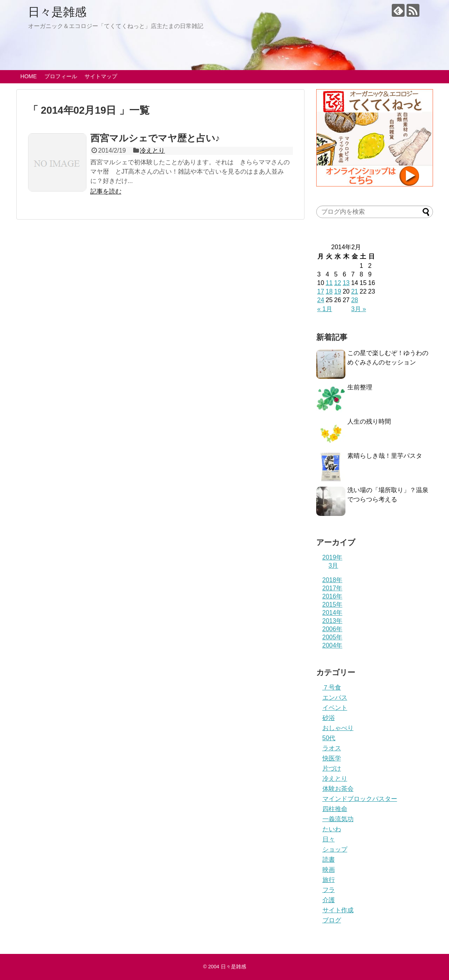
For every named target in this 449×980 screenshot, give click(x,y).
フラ (329, 890)
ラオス (332, 748)
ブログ (332, 920)
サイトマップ (101, 76)
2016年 (333, 596)
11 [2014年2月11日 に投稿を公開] (329, 283)
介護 (329, 900)
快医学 (332, 758)
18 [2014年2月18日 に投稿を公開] (329, 291)
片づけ (332, 768)
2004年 (333, 645)
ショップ (335, 849)
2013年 (333, 621)
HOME (28, 76)
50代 (329, 738)
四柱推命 (335, 809)
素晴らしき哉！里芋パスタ (385, 456)
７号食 (332, 687)
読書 (329, 859)
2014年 (333, 613)
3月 (334, 566)
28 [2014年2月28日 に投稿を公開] (355, 300)
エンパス (335, 698)
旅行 (329, 880)
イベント (335, 708)
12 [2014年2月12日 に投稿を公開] (338, 283)
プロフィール (61, 76)
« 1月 (325, 309)
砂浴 (329, 718)
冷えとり (152, 150)
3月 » (359, 309)
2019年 (333, 557)
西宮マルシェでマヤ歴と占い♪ (155, 138)
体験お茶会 (338, 789)
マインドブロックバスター (360, 799)
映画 (329, 870)
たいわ (332, 829)
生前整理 (360, 387)
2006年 (333, 629)
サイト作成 (338, 910)
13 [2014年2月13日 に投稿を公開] (346, 283)
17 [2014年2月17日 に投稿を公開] (321, 291)
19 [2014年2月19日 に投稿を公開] (338, 291)
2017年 (333, 588)
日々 (329, 839)
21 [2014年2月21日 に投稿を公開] (355, 291)
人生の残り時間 (369, 421)
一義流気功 (338, 819)
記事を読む (106, 191)
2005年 (333, 637)
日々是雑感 (57, 12)
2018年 (333, 580)
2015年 (333, 604)
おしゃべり (338, 728)
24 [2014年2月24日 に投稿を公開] (321, 300)
